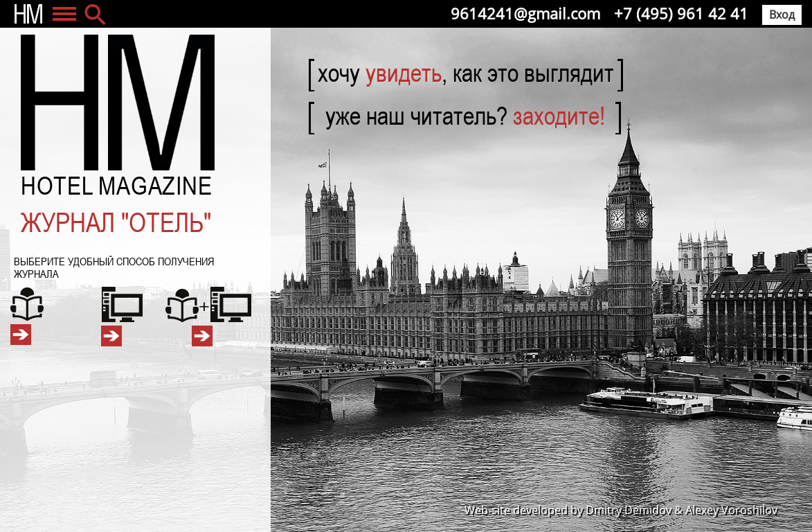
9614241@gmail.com (525, 13)
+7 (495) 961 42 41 (681, 13)
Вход (782, 15)
